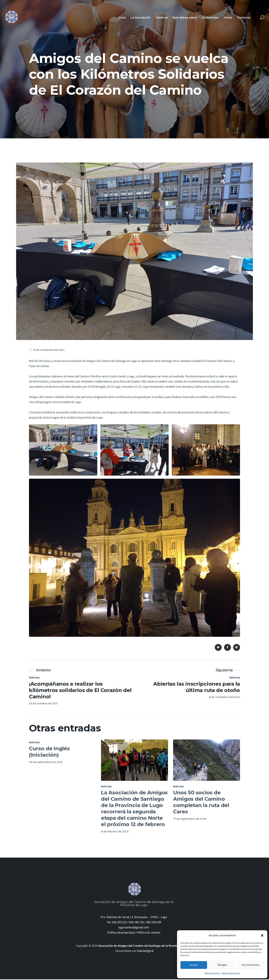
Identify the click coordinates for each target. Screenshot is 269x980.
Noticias (34, 678)
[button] (262, 935)
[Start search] (262, 18)
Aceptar (194, 965)
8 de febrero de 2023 (115, 832)
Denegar (222, 965)
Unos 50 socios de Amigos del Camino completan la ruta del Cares (201, 803)
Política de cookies (212, 973)
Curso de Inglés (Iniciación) (49, 752)
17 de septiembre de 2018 (190, 820)
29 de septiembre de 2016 (46, 762)
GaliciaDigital (145, 951)
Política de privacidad (231, 973)
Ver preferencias (250, 965)
